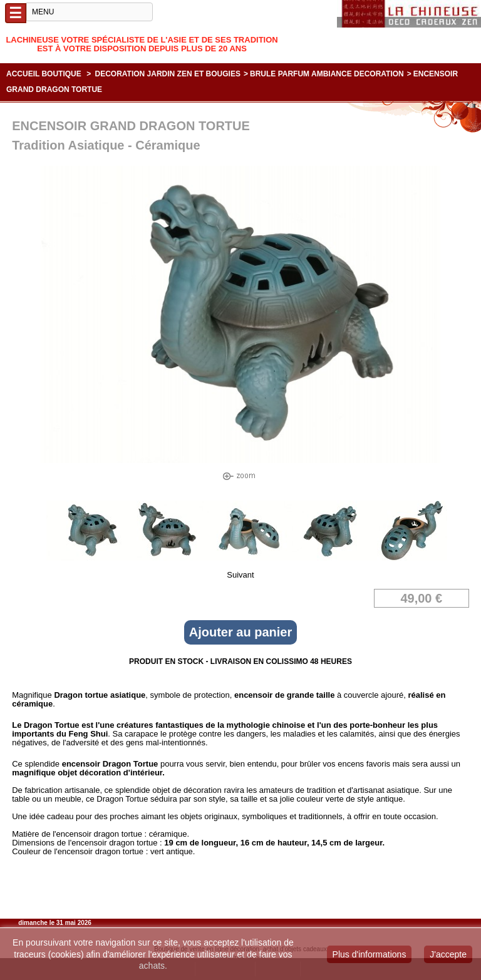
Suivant (240, 575)
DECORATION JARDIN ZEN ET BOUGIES (168, 74)
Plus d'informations (370, 954)
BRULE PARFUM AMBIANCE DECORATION (327, 74)
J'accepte (448, 954)
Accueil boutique (44, 74)
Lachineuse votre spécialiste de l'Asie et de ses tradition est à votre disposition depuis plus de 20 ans (142, 44)
